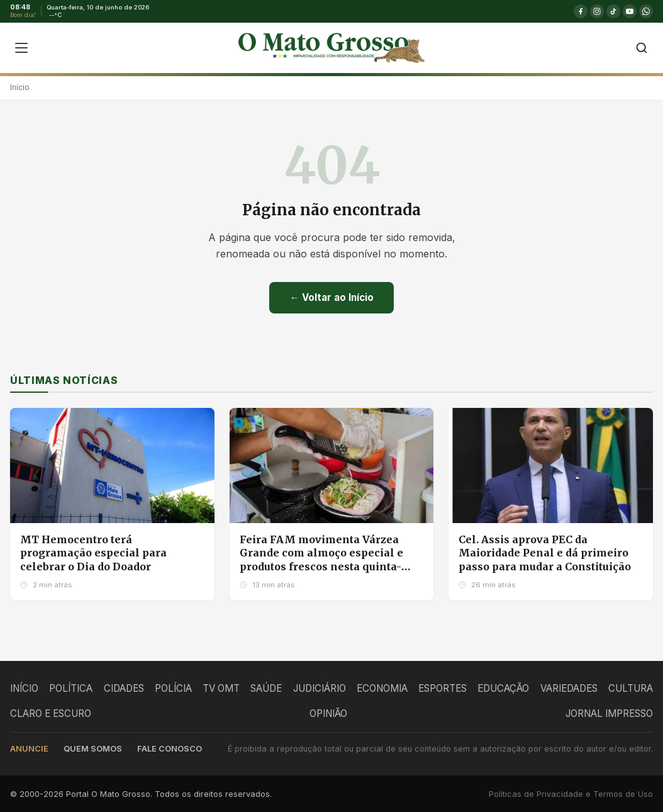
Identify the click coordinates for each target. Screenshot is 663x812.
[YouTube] (630, 11)
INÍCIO (24, 688)
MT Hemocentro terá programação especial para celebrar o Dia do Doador (93, 553)
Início (20, 87)
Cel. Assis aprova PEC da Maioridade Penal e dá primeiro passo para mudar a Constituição (545, 553)
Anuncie (29, 749)
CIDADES (124, 688)
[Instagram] (597, 11)
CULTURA (631, 688)
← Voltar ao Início (331, 297)
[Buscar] (642, 48)
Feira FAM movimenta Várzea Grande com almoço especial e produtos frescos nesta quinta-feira (321, 560)
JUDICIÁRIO (320, 688)
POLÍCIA (173, 688)
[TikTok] (613, 11)
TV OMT (221, 688)
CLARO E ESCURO (51, 713)
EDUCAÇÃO (503, 688)
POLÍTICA (71, 688)
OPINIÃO (328, 713)
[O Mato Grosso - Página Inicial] (331, 48)
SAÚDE (266, 688)
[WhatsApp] (646, 11)
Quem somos (93, 749)
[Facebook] (581, 11)
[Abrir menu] (21, 48)
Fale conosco (170, 749)
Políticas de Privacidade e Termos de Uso (571, 794)
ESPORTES (443, 688)
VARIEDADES (569, 688)
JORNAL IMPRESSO (609, 713)
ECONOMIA (382, 688)
